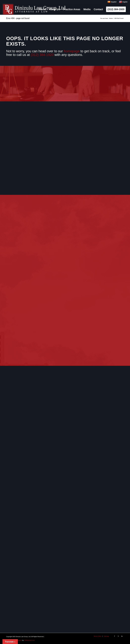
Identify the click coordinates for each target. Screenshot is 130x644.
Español (112, 2)
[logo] (34, 9)
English (123, 2)
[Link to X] (118, 636)
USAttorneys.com (29, 640)
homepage (72, 51)
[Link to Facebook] (115, 636)
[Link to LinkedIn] (122, 636)
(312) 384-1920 (42, 55)
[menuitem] (42, 9)
